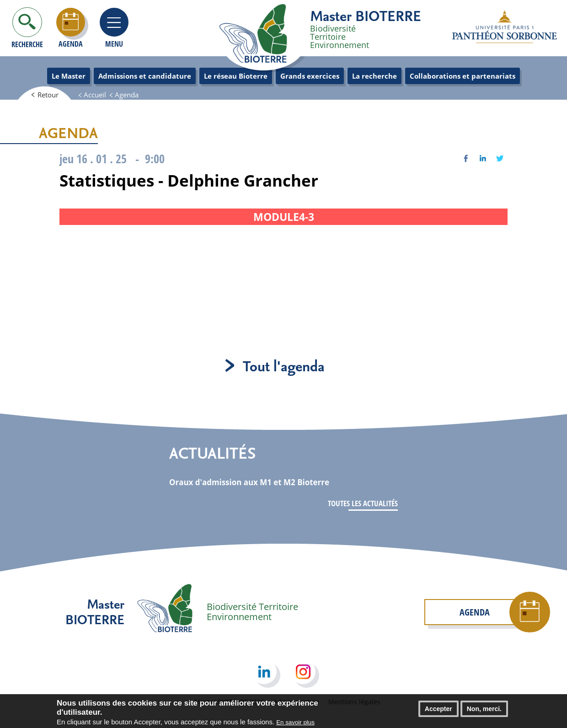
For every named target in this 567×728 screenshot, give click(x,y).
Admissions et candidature (145, 76)
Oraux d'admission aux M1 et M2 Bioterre (249, 482)
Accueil (95, 95)
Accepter (439, 711)
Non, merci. (484, 711)
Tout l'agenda (284, 366)
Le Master (69, 76)
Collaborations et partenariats (463, 76)
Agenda (127, 95)
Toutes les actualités (363, 503)
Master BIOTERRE (366, 16)
